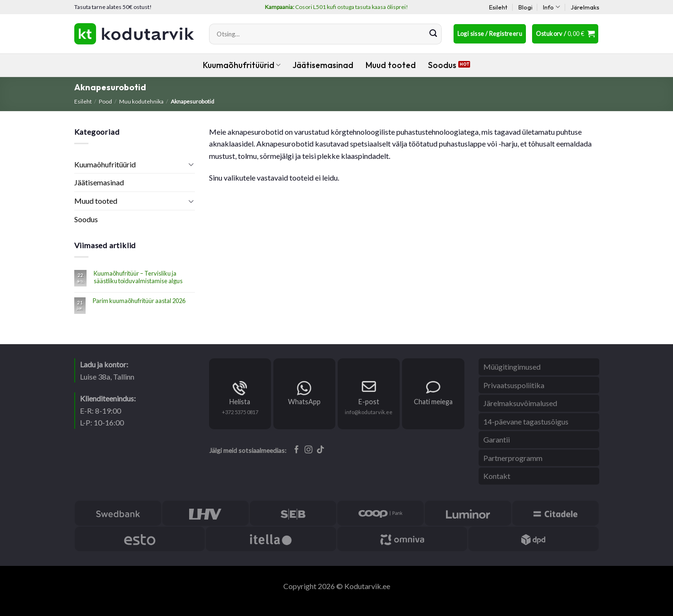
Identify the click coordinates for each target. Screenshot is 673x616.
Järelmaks (585, 7)
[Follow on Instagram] (309, 450)
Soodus (442, 65)
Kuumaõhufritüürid (242, 65)
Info (551, 7)
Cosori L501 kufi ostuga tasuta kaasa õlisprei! (336, 7)
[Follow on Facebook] (297, 450)
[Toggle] (191, 164)
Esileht (498, 7)
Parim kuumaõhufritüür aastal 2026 (139, 301)
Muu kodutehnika (141, 101)
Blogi (525, 7)
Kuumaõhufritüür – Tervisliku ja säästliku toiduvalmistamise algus (138, 277)
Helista (240, 402)
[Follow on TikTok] (320, 450)
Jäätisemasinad (323, 65)
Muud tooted (391, 65)
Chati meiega (433, 402)
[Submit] (433, 34)
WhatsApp (304, 402)
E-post (369, 402)
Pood (105, 101)
